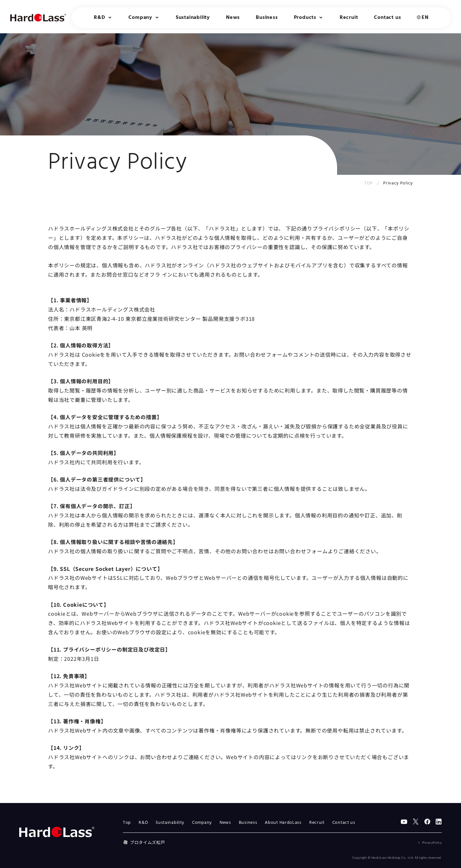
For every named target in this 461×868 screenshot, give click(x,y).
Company (202, 823)
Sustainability (193, 18)
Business (267, 18)
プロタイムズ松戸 (144, 842)
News (233, 18)
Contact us (387, 18)
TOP (369, 183)
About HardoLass (283, 823)
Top (127, 823)
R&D (143, 823)
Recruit (349, 18)
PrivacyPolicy (432, 843)
